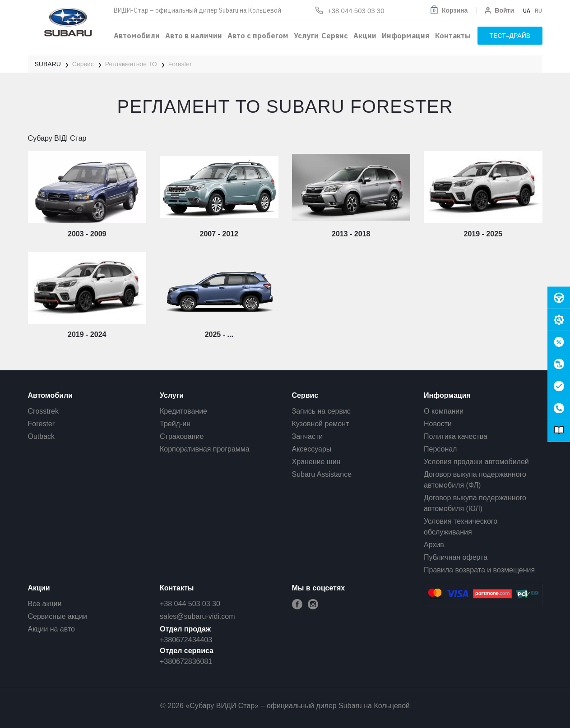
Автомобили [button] (137, 36)
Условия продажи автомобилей (476, 462)
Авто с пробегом (258, 36)
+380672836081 (186, 661)
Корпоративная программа (205, 449)
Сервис (335, 36)
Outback (42, 436)
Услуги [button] (306, 36)
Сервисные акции (58, 616)
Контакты (453, 36)
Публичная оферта (456, 557)
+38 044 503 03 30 (190, 604)
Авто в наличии (194, 36)
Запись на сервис (321, 411)
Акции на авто (51, 629)
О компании (444, 411)
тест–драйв (510, 36)
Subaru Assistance (322, 474)
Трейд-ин (175, 424)
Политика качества (456, 436)
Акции (365, 36)
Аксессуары (312, 449)
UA (527, 11)
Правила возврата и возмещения (479, 570)
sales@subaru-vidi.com (197, 616)
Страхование (182, 436)
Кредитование (183, 411)
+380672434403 (186, 640)
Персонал (440, 449)
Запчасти (308, 436)
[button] (448, 10)
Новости (438, 424)
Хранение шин (316, 462)
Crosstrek (43, 411)
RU (538, 11)
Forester (42, 424)
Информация (406, 36)
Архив (434, 545)
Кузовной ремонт (321, 424)
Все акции (45, 604)
